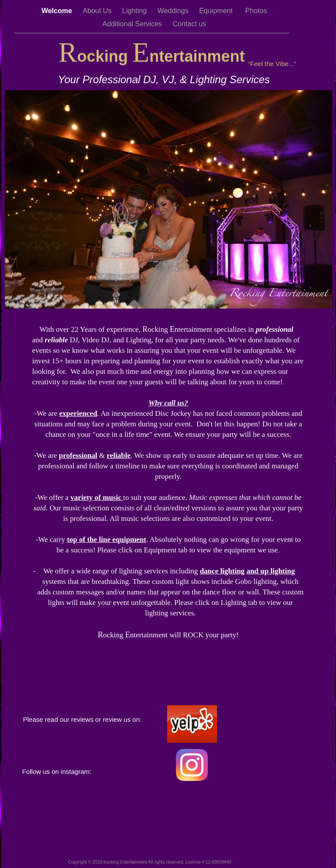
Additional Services (133, 24)
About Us (98, 11)
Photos (256, 11)
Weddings (174, 11)
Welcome (58, 11)
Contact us (189, 24)
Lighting (135, 11)
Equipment (218, 11)
